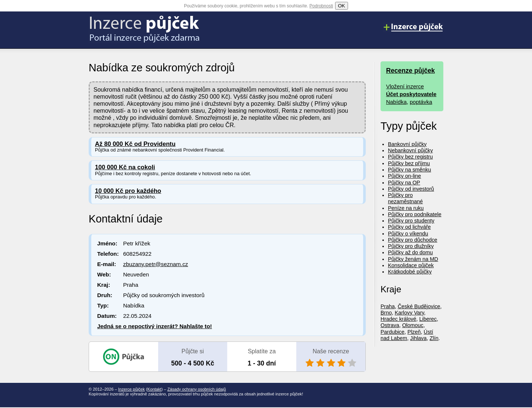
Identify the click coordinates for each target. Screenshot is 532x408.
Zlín (434, 338)
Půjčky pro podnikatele (415, 214)
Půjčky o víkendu (408, 234)
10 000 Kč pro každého (128, 191)
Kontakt (154, 389)
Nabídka (396, 102)
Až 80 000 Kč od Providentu (135, 144)
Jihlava (418, 338)
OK (342, 6)
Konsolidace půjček (411, 265)
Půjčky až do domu (410, 252)
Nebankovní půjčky (410, 150)
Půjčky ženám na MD (413, 259)
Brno (386, 313)
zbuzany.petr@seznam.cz (156, 264)
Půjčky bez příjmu (409, 163)
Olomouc (413, 325)
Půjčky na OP (404, 183)
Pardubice (393, 332)
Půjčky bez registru (410, 157)
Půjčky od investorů (411, 189)
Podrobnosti (321, 6)
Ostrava (390, 325)
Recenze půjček (410, 71)
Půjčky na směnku (410, 170)
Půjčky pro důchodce (413, 240)
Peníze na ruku (406, 208)
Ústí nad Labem (407, 335)
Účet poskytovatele (411, 94)
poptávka (421, 102)
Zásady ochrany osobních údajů (197, 389)
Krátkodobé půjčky (410, 272)
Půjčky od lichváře (409, 227)
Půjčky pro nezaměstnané (405, 198)
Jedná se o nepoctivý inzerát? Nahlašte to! (155, 326)
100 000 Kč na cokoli (125, 167)
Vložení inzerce (405, 86)
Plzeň (414, 332)
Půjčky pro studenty (411, 221)
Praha (388, 306)
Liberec (428, 319)
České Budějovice (419, 306)
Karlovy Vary (409, 313)
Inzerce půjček (132, 389)
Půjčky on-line (405, 176)
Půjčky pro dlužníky (411, 246)
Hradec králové (398, 319)
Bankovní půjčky (407, 144)
